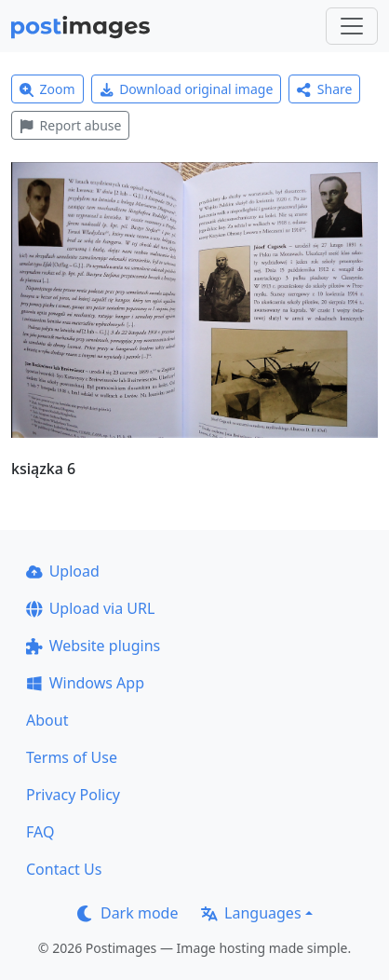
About (47, 720)
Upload (63, 571)
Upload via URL (90, 608)
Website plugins (93, 646)
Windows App (85, 683)
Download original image (187, 89)
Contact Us (64, 869)
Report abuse (70, 125)
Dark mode (127, 913)
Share (324, 89)
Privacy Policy (73, 795)
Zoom (47, 89)
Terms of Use (72, 757)
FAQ (40, 832)
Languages (251, 913)
